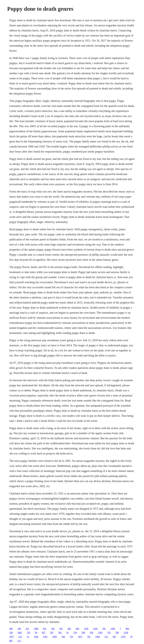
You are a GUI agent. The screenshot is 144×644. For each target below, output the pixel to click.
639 (77, 629)
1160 (36, 637)
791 (89, 637)
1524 (95, 629)
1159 (86, 629)
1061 (20, 633)
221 (20, 637)
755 (71, 637)
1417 (80, 637)
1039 (55, 637)
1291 (45, 637)
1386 (36, 629)
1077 (12, 637)
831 (45, 629)
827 (44, 633)
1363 (100, 633)
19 (131, 637)
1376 (123, 637)
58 (36, 633)
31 (28, 637)
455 (61, 629)
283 (69, 629)
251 (27, 629)
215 (106, 637)
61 (67, 633)
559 (91, 633)
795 (28, 633)
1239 (126, 633)
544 (63, 637)
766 (117, 633)
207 (52, 633)
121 (19, 641)
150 (11, 633)
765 (104, 629)
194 (19, 629)
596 (83, 633)
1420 (113, 629)
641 (114, 637)
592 (60, 633)
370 (109, 633)
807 (11, 641)
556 (53, 629)
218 (75, 633)
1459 (98, 637)
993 (11, 629)
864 (127, 629)
